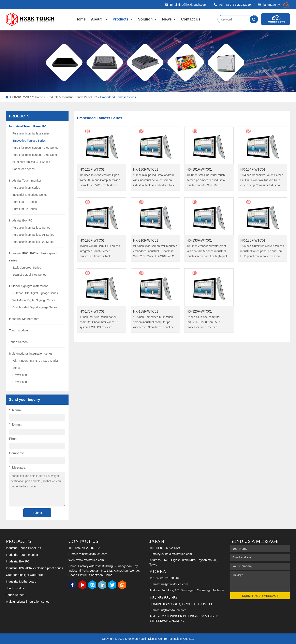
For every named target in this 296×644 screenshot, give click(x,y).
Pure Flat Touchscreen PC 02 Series (35, 148)
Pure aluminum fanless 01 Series (33, 235)
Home (80, 19)
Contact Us (191, 19)
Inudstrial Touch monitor (25, 180)
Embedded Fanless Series (118, 97)
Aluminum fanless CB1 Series (31, 162)
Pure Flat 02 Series (25, 209)
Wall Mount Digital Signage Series (34, 300)
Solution (145, 19)
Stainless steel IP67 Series (29, 275)
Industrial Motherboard (24, 319)
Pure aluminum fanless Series (31, 228)
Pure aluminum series (26, 188)
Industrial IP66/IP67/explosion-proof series (34, 568)
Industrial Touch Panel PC (79, 97)
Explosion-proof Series (27, 268)
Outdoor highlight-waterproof (28, 286)
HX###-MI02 (20, 375)
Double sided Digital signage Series (35, 307)
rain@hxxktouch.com (93, 554)
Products (121, 19)
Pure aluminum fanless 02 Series (33, 242)
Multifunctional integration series (31, 353)
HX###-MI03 (20, 382)
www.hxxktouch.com (90, 560)
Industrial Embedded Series (30, 195)
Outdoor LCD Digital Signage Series (35, 293)
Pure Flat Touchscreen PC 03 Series (35, 155)
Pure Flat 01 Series (25, 202)
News (167, 19)
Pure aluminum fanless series (31, 133)
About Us (96, 23)
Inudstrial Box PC (21, 220)
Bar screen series (23, 169)
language (269, 5)
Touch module (19, 330)
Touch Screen (18, 342)
